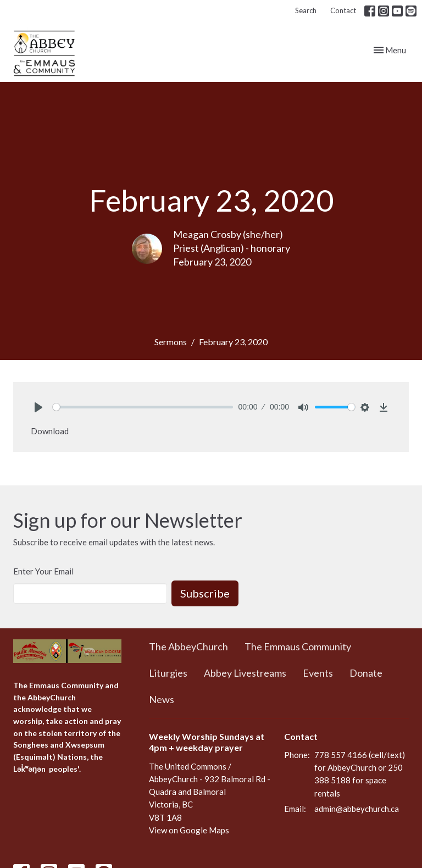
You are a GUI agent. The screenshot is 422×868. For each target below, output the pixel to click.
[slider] (143, 407)
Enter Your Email (43, 571)
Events (318, 673)
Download (50, 431)
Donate (366, 673)
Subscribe (205, 593)
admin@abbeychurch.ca (357, 809)
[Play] (38, 407)
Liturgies (168, 673)
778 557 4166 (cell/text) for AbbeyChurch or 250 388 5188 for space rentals (360, 774)
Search (306, 10)
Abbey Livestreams (245, 673)
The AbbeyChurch (188, 646)
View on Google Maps (189, 830)
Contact (343, 10)
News (162, 699)
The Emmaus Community (298, 646)
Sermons (171, 342)
